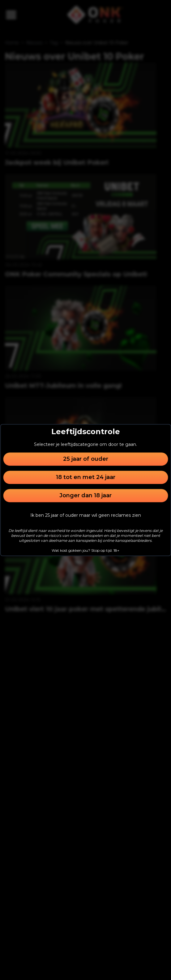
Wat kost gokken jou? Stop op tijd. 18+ (85, 550)
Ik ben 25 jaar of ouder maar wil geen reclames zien (86, 515)
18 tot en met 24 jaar (86, 477)
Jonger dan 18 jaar (85, 495)
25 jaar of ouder (86, 459)
